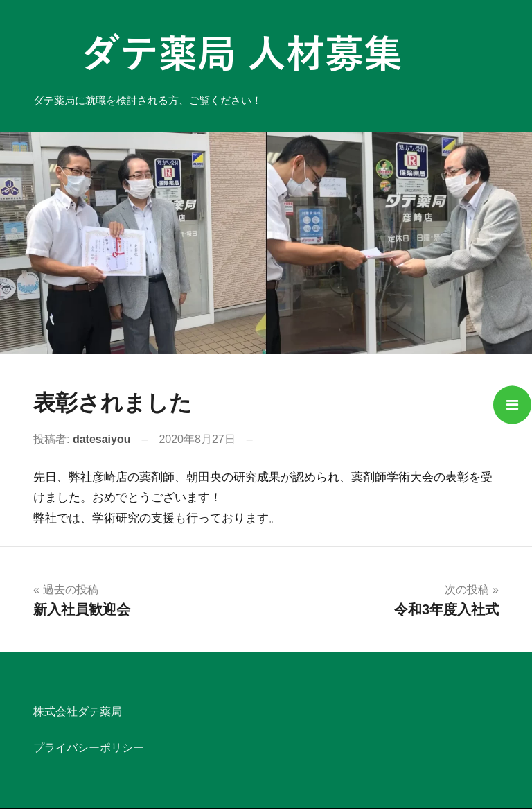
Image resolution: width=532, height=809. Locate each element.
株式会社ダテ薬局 (78, 712)
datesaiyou (102, 439)
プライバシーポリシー (89, 748)
